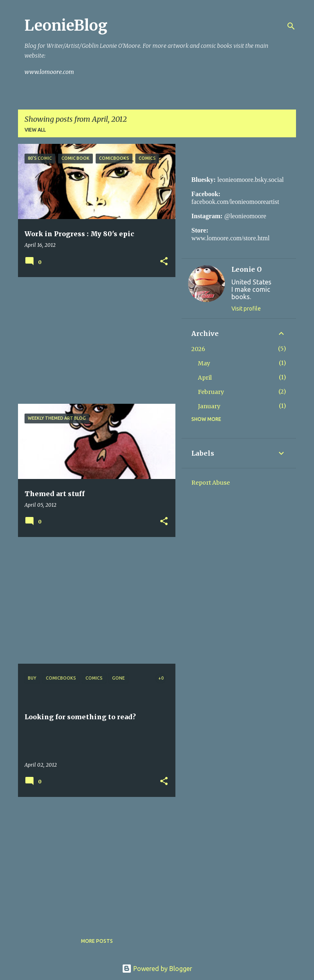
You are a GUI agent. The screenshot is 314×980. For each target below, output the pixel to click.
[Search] (291, 26)
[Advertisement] (94, 340)
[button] (164, 262)
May (204, 363)
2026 (198, 349)
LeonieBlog (66, 26)
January (209, 406)
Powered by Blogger (157, 969)
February (211, 392)
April (205, 378)
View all (35, 130)
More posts (97, 941)
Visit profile (246, 309)
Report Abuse (211, 483)
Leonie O (247, 269)
